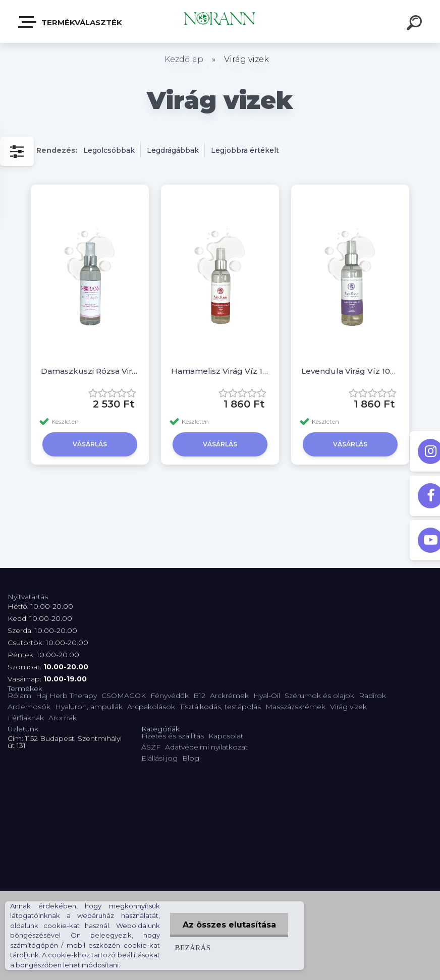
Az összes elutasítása (229, 925)
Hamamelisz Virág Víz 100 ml (220, 371)
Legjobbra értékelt (245, 150)
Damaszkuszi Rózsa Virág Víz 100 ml (90, 371)
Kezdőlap (184, 59)
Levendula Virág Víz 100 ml (350, 371)
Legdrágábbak (173, 150)
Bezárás (192, 947)
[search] (416, 24)
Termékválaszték (71, 22)
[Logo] (220, 21)
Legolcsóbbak (109, 150)
